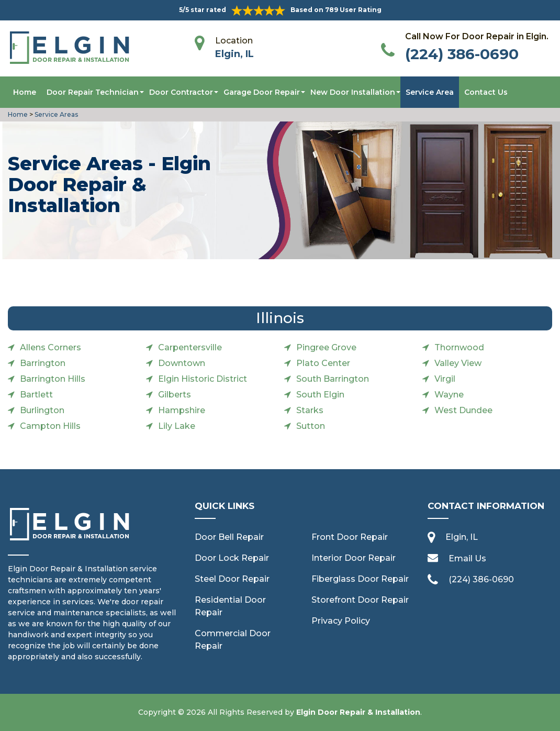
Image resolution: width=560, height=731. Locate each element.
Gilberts (175, 395)
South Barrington (333, 379)
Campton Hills (50, 426)
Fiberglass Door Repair (360, 579)
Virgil (445, 379)
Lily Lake (177, 426)
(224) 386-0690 (462, 54)
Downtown (182, 363)
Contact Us (486, 92)
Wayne (449, 395)
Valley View (458, 363)
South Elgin (320, 395)
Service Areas (56, 114)
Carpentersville (190, 347)
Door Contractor (181, 92)
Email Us (467, 558)
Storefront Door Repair (360, 600)
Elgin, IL (234, 54)
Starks (310, 410)
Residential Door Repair (230, 606)
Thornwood (459, 347)
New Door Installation (353, 92)
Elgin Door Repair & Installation (358, 712)
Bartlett (36, 395)
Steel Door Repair (232, 579)
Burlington (42, 410)
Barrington (43, 363)
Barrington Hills (53, 379)
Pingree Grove (326, 347)
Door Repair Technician (93, 92)
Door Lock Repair (232, 558)
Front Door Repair (350, 537)
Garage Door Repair (262, 92)
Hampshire (182, 410)
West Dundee (463, 410)
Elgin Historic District (203, 379)
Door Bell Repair (229, 537)
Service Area (430, 92)
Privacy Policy (341, 621)
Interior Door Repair (354, 558)
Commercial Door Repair (233, 640)
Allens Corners (51, 347)
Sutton (311, 426)
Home (25, 92)
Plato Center (323, 363)
